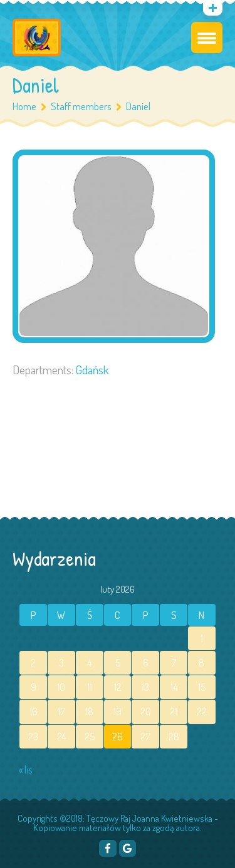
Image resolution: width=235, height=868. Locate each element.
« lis (25, 770)
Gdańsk (92, 370)
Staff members (86, 106)
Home (24, 106)
